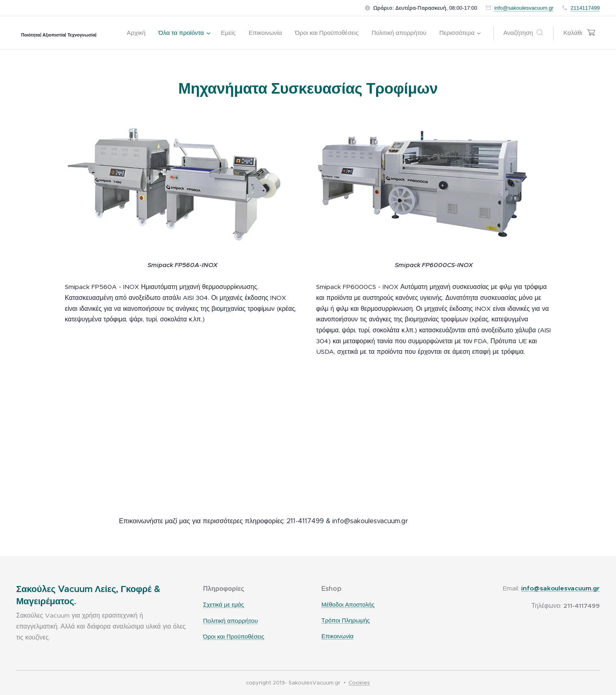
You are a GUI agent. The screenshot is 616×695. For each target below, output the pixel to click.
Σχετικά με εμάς (224, 605)
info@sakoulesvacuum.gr (524, 8)
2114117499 (585, 8)
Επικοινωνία (337, 636)
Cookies (359, 683)
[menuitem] (138, 33)
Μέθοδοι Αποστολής (348, 605)
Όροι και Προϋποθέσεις (234, 637)
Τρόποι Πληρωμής (346, 620)
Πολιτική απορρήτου (230, 621)
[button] (523, 33)
